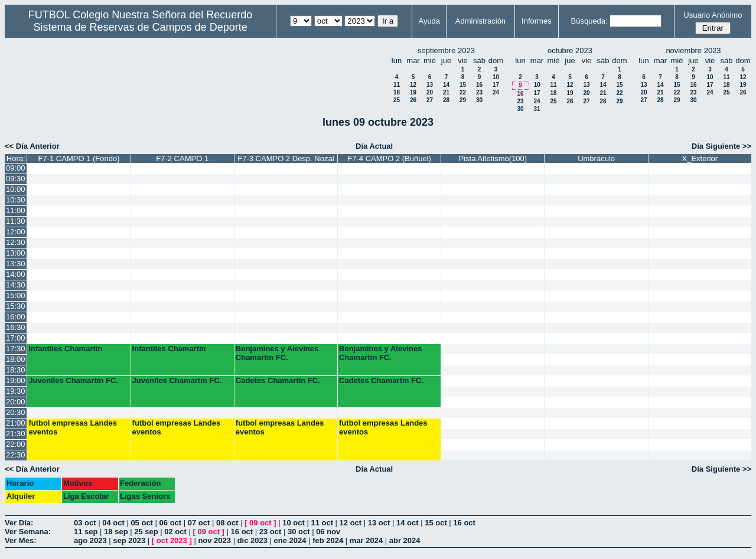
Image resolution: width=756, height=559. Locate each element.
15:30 (16, 306)
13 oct (379, 523)
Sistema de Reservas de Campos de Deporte (141, 27)
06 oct (171, 523)
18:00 (16, 359)
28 (446, 100)
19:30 (16, 391)
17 (496, 85)
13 (430, 85)
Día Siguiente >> (721, 146)
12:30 (16, 242)
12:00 (16, 232)
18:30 (16, 370)
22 (463, 92)
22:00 (16, 444)
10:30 (16, 200)
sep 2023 (129, 540)
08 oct (227, 523)
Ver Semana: (28, 532)
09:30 (16, 179)
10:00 (16, 189)
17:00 (16, 338)
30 (479, 100)
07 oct (199, 523)
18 (397, 92)
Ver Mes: (20, 540)
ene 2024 (290, 540)
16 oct (464, 523)
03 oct (85, 523)
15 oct (436, 523)
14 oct (408, 523)
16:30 (16, 327)
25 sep (146, 532)
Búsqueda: (589, 21)
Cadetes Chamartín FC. (278, 380)
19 (413, 92)
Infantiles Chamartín (65, 349)
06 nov (328, 532)
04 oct (113, 523)
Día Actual (374, 146)
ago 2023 (90, 540)
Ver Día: (19, 523)
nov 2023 (214, 540)
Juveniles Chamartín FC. (73, 380)
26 (413, 100)
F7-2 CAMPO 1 (182, 158)
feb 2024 (328, 540)
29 (463, 100)
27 (430, 100)
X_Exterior (700, 158)
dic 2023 (252, 540)
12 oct (351, 523)
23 (479, 92)
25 (397, 100)
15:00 (16, 295)
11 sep (86, 532)
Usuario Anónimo (713, 15)
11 (397, 85)
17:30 (16, 349)
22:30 (16, 455)
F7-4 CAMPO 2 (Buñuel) (389, 158)
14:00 (16, 274)
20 (430, 92)
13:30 (16, 264)
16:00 (16, 317)
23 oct (271, 532)
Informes (537, 21)
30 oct (299, 532)
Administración (480, 21)
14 (446, 85)
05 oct (142, 523)
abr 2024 (405, 540)
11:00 (16, 210)
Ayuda (429, 21)
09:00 (16, 168)
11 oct (322, 523)
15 (463, 85)
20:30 (16, 412)
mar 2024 (366, 540)
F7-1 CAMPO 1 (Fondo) (79, 158)
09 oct (260, 523)
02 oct (175, 532)
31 (537, 109)
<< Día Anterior (32, 146)
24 (496, 92)
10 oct (294, 523)
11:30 (16, 221)
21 (446, 92)
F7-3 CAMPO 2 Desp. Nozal (286, 158)
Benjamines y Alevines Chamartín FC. (277, 353)
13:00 (16, 253)
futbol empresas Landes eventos (73, 427)
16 (479, 85)
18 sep (116, 532)
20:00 (16, 402)
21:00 (16, 423)
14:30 (16, 285)
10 (496, 77)
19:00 (16, 380)
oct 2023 (172, 540)
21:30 (16, 434)
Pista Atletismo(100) (493, 158)
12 (413, 85)
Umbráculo (596, 158)
